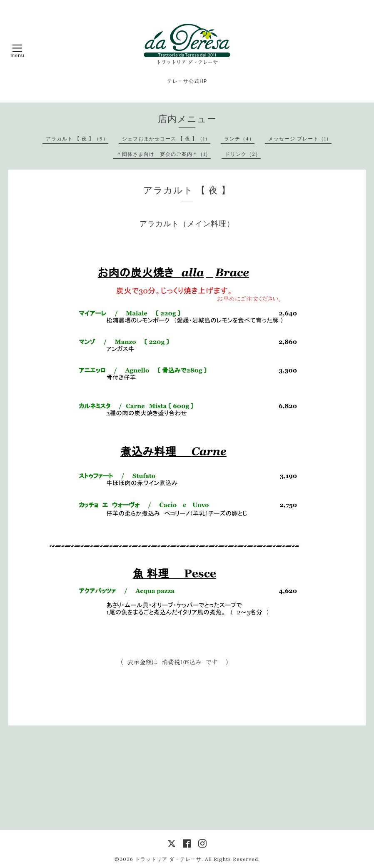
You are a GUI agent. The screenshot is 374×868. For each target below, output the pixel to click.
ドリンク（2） (243, 154)
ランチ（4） (239, 139)
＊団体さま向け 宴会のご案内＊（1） (164, 154)
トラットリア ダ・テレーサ (168, 859)
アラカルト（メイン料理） (187, 224)
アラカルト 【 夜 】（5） (77, 139)
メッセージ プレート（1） (300, 139)
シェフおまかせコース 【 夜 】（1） (166, 139)
